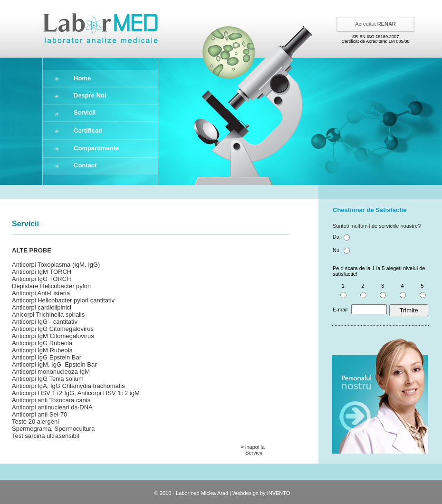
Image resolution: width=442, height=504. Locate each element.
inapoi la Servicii (255, 450)
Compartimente (96, 148)
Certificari (88, 131)
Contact (85, 165)
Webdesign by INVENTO (261, 493)
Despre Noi (90, 95)
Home (82, 78)
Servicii (85, 112)
